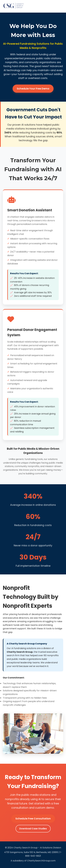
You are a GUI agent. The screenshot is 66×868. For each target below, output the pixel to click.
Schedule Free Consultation (33, 819)
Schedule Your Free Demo (33, 89)
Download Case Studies (33, 829)
